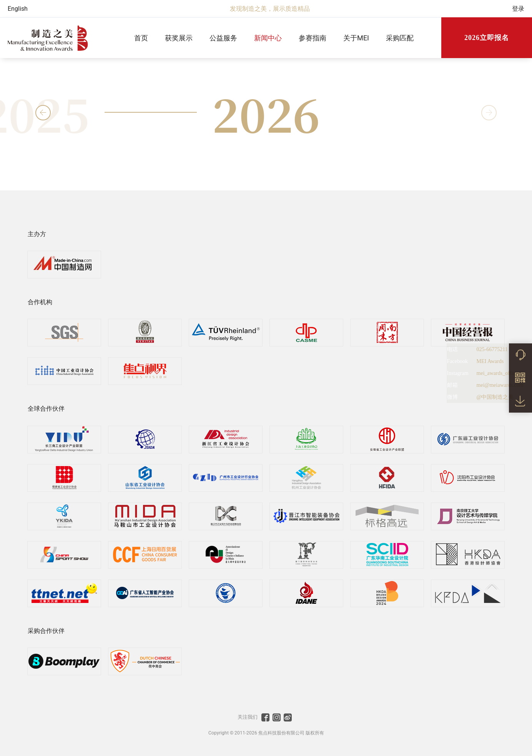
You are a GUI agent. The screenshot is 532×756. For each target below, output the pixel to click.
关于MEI (356, 38)
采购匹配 (400, 38)
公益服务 (223, 38)
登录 (518, 9)
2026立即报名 (487, 38)
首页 (141, 38)
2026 (266, 113)
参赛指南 (313, 38)
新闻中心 (268, 38)
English (18, 9)
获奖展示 (179, 38)
